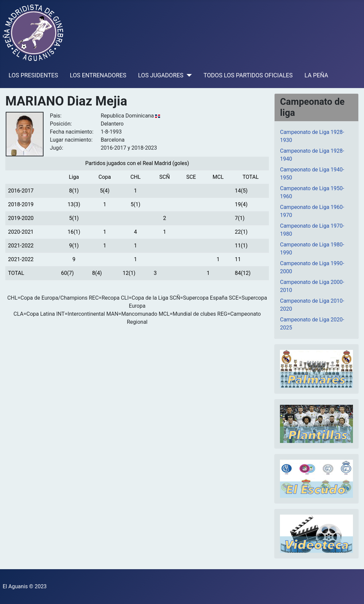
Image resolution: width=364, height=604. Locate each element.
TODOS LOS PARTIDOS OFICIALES (248, 75)
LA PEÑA (316, 75)
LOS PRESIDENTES (33, 75)
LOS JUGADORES (161, 75)
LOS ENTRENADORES (98, 75)
